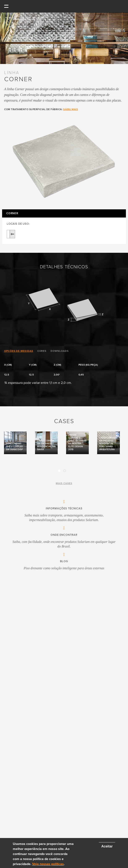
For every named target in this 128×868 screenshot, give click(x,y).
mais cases (64, 483)
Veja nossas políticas (48, 864)
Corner (12, 213)
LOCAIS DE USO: (18, 224)
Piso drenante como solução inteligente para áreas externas (64, 568)
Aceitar (107, 846)
